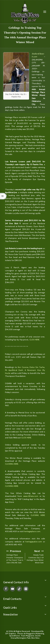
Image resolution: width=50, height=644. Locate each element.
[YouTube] (13, 589)
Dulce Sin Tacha (37, 367)
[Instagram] (26, 589)
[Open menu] (45, 12)
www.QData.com (31, 496)
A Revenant (30, 370)
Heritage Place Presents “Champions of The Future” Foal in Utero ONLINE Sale (15, 556)
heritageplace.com (32, 531)
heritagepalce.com (34, 542)
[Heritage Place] (25, 12)
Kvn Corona (23, 367)
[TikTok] (19, 589)
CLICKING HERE (12, 464)
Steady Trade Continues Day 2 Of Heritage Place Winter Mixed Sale (35, 556)
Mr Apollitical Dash (14, 370)
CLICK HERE (34, 340)
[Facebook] (6, 589)
